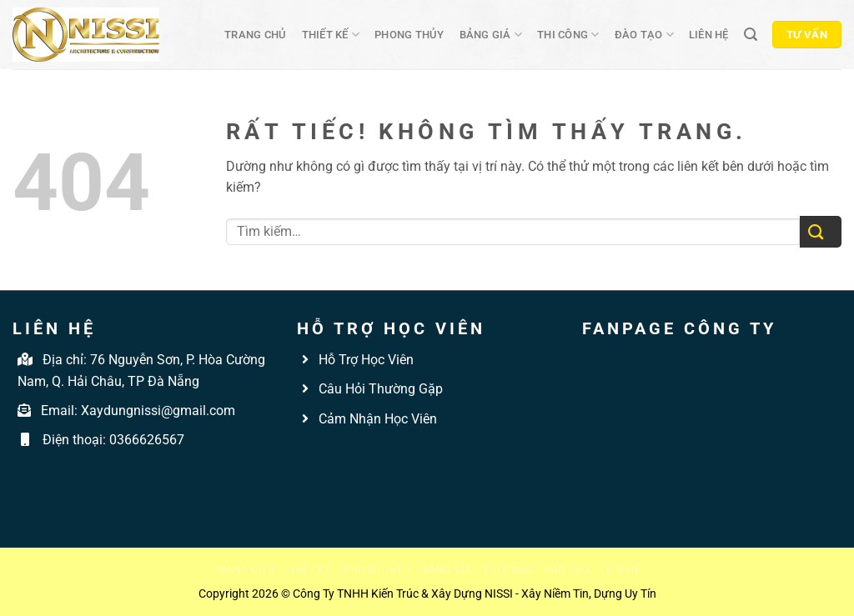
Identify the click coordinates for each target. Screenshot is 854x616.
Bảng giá (491, 35)
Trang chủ (255, 35)
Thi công (568, 35)
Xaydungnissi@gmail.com (158, 411)
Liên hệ (709, 35)
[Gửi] (821, 232)
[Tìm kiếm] (751, 35)
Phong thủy (409, 35)
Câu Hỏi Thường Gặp (379, 389)
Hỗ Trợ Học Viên (366, 360)
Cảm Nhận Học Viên (376, 419)
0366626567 (147, 440)
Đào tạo (644, 35)
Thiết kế (331, 35)
